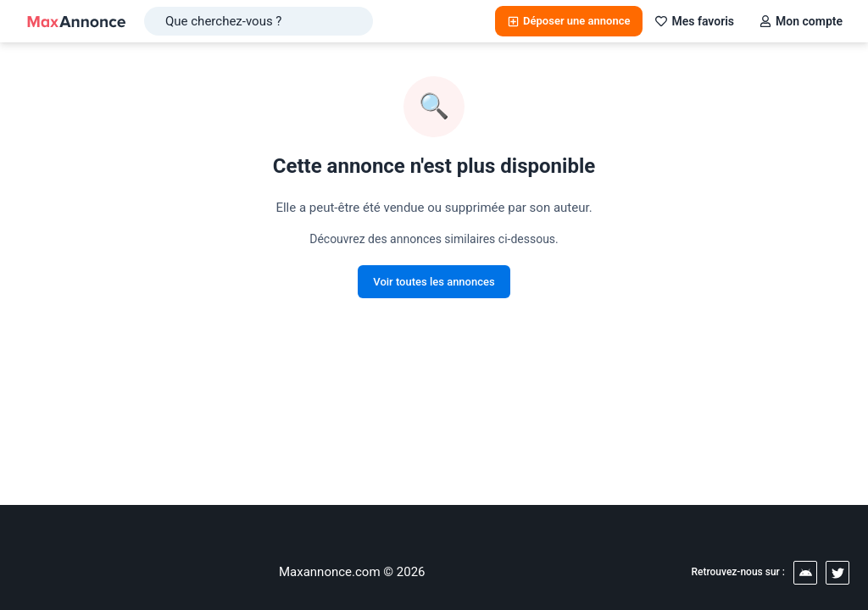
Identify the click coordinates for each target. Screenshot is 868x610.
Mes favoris (695, 21)
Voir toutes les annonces (434, 282)
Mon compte (801, 21)
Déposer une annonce (569, 21)
